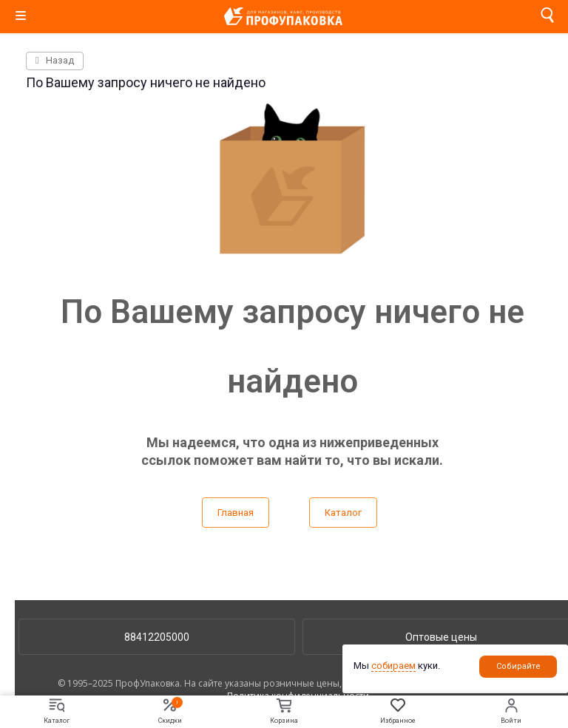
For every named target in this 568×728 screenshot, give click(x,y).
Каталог (343, 513)
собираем (393, 666)
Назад (55, 60)
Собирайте (518, 666)
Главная (236, 513)
